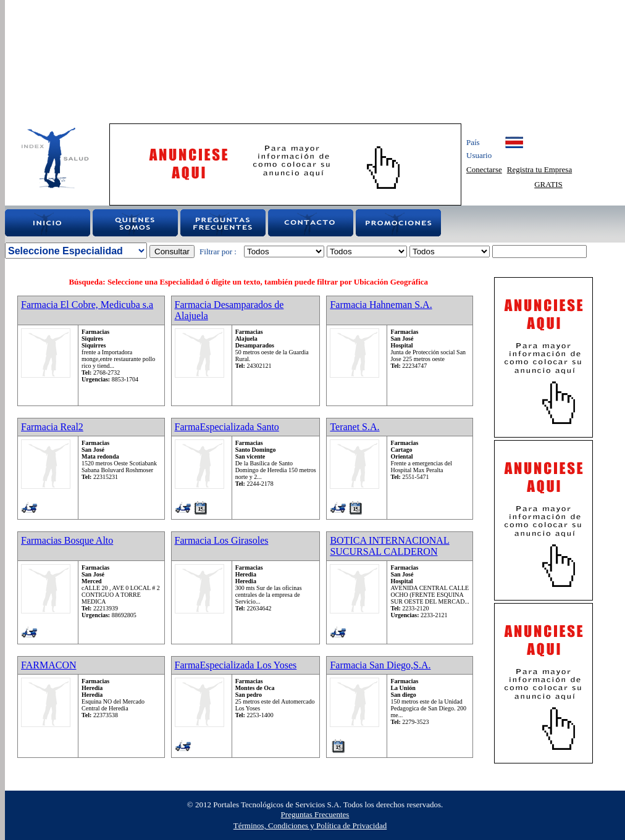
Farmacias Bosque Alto (67, 540)
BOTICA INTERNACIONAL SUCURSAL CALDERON (389, 546)
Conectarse (484, 169)
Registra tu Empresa (539, 169)
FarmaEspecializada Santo (227, 427)
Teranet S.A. (354, 427)
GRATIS (548, 184)
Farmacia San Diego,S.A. (380, 665)
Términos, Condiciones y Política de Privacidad (310, 825)
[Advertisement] (182, 62)
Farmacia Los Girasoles (222, 540)
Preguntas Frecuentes (315, 814)
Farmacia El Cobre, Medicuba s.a (87, 305)
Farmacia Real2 (52, 427)
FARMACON (49, 665)
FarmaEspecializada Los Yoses (236, 665)
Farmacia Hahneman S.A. (381, 305)
